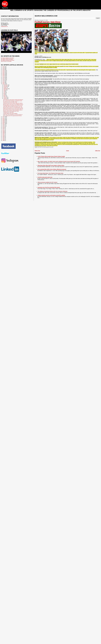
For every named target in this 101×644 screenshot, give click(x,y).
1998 (4, 133)
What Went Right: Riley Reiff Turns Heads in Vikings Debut (51, 165)
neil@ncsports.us (4, 26)
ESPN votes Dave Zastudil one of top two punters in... (13, 114)
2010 (4, 120)
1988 (4, 140)
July (4, 91)
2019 (4, 76)
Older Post (98, 151)
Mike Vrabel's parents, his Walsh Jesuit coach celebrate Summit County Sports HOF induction (59, 161)
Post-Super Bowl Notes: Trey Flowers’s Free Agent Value (50, 173)
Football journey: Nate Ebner (48, 22)
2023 (4, 71)
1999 (4, 131)
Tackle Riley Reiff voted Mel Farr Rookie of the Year (13, 107)
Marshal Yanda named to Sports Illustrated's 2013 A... (13, 110)
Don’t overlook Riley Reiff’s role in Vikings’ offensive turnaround (52, 169)
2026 (4, 67)
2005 (4, 126)
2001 (4, 130)
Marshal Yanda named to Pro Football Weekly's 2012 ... (13, 108)
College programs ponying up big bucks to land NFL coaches (51, 195)
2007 (4, 123)
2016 (4, 80)
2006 (4, 125)
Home (68, 151)
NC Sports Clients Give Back (7, 59)
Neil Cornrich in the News (6, 61)
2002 (4, 129)
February (5, 97)
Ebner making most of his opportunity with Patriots (12, 116)
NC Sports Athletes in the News (48, 147)
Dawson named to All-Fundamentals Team (11, 111)
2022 (4, 72)
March (5, 96)
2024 (4, 69)
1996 (4, 135)
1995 (4, 137)
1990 (4, 139)
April (4, 95)
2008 (4, 122)
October (5, 87)
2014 (4, 83)
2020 (4, 75)
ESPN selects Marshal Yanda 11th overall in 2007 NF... (13, 109)
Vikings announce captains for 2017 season (47, 182)
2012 (4, 117)
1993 (4, 138)
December (6, 85)
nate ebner (39, 147)
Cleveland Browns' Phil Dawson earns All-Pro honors (13, 105)
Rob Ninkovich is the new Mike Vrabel (10, 102)
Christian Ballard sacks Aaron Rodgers (10, 113)
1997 (4, 134)
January (5, 99)
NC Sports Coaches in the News (8, 60)
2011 (4, 118)
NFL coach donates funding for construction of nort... (13, 101)
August (5, 90)
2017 (4, 79)
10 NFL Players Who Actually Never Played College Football (51, 156)
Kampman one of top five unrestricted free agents (49, 187)
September (6, 89)
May (4, 94)
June (5, 92)
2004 (4, 127)
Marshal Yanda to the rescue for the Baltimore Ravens (13, 104)
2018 (4, 77)
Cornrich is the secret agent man (45, 177)
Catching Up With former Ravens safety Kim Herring (13, 103)
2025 (4, 68)
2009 (4, 121)
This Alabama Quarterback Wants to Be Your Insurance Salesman (52, 191)
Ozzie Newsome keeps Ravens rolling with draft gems (13, 100)
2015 (4, 81)
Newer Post (37, 151)
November (6, 86)
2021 (4, 73)
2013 (4, 84)
